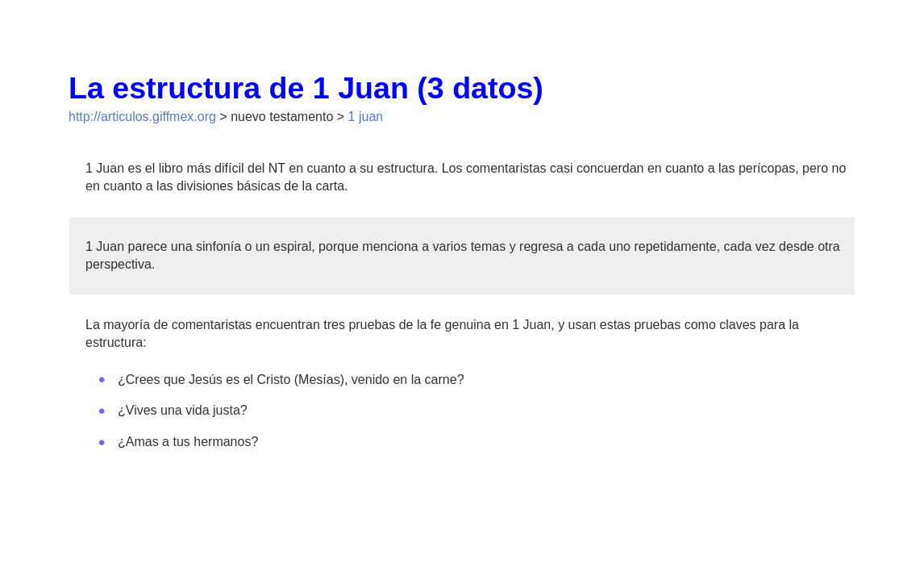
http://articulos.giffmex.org (142, 117)
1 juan (366, 117)
